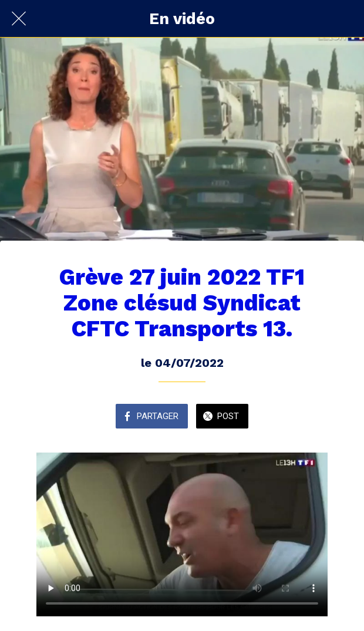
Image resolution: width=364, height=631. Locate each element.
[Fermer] (19, 19)
